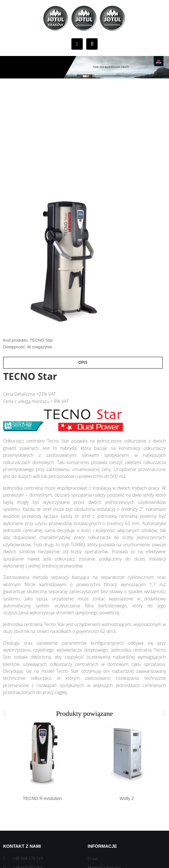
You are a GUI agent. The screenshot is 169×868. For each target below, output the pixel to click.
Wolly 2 (127, 798)
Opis (83, 363)
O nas (93, 859)
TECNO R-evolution (42, 798)
